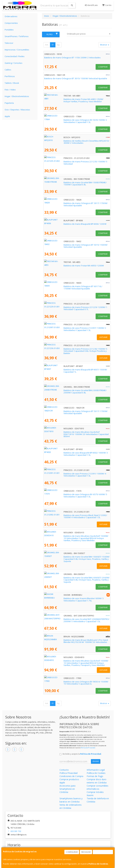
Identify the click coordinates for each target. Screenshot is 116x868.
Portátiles (9, 30)
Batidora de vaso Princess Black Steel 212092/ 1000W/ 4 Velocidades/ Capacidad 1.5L (71, 516)
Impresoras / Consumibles (17, 50)
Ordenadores (11, 16)
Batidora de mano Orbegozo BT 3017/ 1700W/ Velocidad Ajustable (76, 203)
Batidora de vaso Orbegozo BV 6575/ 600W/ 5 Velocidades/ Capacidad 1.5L (72, 495)
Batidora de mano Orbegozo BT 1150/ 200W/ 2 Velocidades (72, 58)
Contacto (64, 770)
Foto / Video (10, 90)
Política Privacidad (68, 773)
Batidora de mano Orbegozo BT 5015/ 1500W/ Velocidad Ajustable (76, 245)
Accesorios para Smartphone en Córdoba (68, 789)
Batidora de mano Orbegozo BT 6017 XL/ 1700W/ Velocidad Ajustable (77, 286)
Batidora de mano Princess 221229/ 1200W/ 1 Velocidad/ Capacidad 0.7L (77, 308)
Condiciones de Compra (71, 776)
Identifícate (91, 5)
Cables (8, 70)
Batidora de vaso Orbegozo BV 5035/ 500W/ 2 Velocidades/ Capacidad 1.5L (72, 121)
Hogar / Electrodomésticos (17, 96)
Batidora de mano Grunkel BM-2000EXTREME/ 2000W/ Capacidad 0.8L (75, 391)
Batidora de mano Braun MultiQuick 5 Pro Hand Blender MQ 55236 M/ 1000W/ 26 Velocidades (77, 641)
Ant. (47, 45)
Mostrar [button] (105, 45)
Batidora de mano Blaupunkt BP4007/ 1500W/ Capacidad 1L (73, 370)
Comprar (103, 67)
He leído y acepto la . (82, 754)
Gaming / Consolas (14, 63)
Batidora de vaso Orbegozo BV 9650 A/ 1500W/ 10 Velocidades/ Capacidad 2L (74, 683)
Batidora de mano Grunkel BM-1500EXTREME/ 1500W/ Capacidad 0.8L (75, 184)
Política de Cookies (98, 864)
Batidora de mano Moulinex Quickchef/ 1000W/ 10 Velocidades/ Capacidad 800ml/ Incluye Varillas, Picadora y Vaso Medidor (74, 537)
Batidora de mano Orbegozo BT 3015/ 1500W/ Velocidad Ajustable (76, 78)
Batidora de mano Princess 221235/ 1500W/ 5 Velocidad (71, 162)
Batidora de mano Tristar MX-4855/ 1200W (64, 266)
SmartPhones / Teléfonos (17, 36)
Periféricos (10, 76)
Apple (7, 116)
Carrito (107, 5)
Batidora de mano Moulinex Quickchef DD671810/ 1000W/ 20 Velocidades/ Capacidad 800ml (73, 433)
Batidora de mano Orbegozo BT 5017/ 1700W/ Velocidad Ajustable (76, 411)
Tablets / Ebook (12, 83)
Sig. (58, 45)
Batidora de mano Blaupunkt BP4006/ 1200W (66, 224)
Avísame (103, 337)
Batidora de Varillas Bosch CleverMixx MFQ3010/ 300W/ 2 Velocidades (71, 142)
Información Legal (96, 770)
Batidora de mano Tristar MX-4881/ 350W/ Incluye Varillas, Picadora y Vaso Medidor (77, 100)
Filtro (52, 34)
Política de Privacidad (88, 748)
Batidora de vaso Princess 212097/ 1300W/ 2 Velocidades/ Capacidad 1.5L (72, 329)
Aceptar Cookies (103, 852)
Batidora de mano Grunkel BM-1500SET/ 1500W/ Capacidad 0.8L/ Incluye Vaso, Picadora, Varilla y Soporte (75, 558)
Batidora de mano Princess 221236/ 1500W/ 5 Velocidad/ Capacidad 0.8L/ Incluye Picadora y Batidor (77, 350)
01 (53, 45)
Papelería (9, 103)
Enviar (96, 761)
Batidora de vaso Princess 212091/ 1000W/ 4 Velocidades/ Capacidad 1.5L (72, 475)
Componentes (11, 23)
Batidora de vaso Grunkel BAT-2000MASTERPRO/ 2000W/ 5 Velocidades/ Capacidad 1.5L (72, 620)
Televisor (9, 43)
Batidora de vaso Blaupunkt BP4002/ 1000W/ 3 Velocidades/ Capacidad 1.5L (73, 454)
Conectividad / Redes (15, 56)
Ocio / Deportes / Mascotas (17, 110)
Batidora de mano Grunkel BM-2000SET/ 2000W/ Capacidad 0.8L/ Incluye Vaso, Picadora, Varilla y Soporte (75, 579)
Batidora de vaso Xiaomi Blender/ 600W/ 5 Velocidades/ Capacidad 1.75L (76, 599)
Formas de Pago (95, 776)
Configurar (72, 852)
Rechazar (86, 852)
